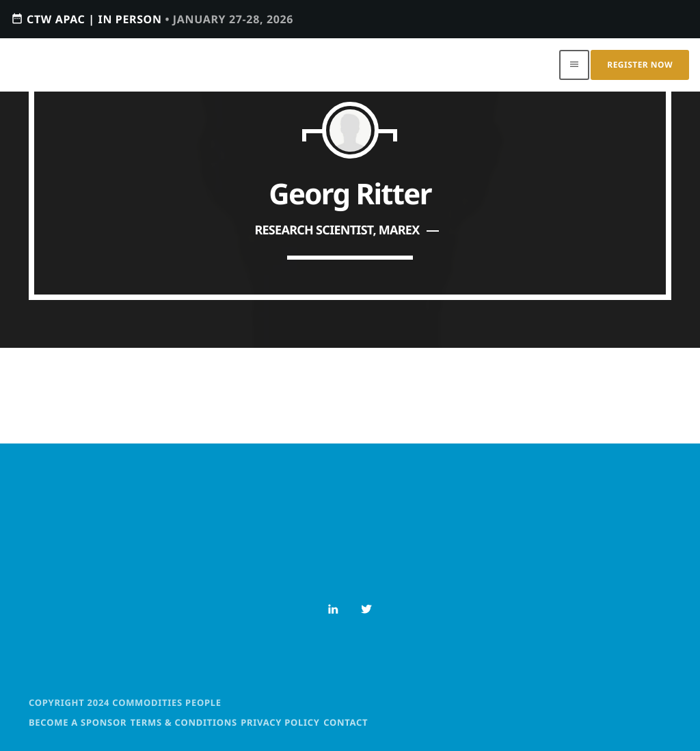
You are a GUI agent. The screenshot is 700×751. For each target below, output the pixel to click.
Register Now (640, 65)
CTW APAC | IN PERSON (152, 19)
